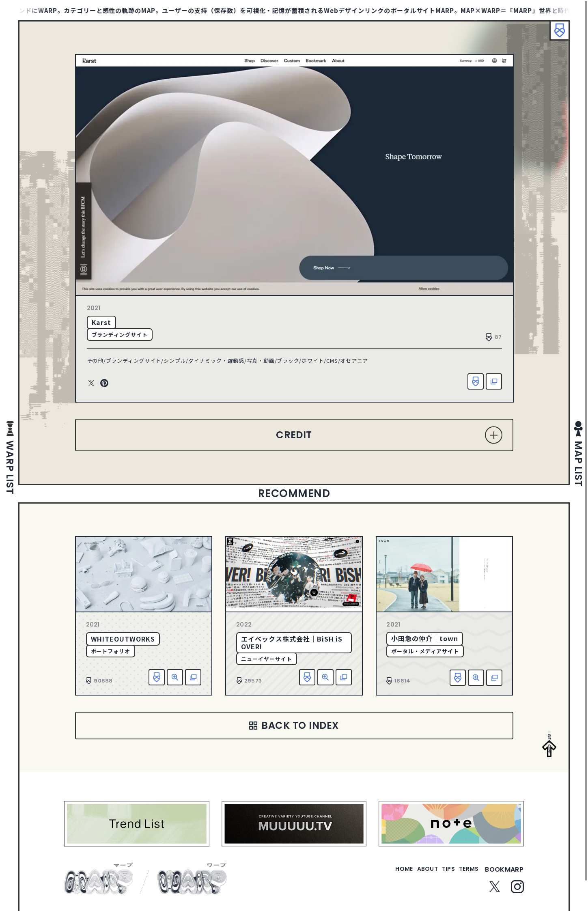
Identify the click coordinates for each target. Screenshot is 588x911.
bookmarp (504, 874)
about (411, 874)
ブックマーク (556, 34)
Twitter (91, 383)
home (381, 874)
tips (438, 874)
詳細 (175, 677)
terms (465, 874)
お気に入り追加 (476, 381)
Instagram (517, 892)
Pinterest (104, 383)
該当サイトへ (494, 381)
